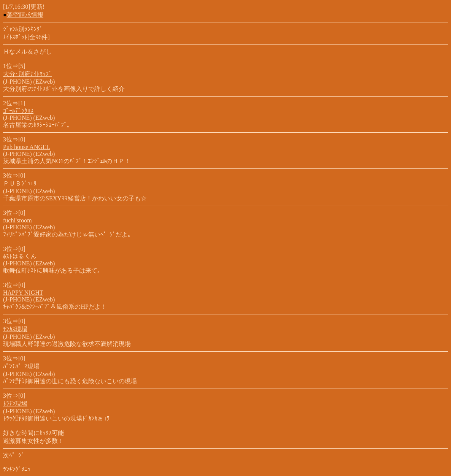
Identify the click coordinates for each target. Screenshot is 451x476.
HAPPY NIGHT (23, 293)
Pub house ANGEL (27, 147)
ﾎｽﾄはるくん (20, 256)
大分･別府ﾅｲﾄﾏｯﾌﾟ (27, 74)
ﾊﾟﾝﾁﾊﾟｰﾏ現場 (21, 366)
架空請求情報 (25, 15)
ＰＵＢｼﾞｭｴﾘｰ (21, 183)
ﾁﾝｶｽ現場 (15, 329)
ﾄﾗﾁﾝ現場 (15, 404)
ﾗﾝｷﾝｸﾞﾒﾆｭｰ (18, 469)
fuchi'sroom (17, 220)
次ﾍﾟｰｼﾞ (14, 455)
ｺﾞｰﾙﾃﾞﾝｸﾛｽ (18, 111)
